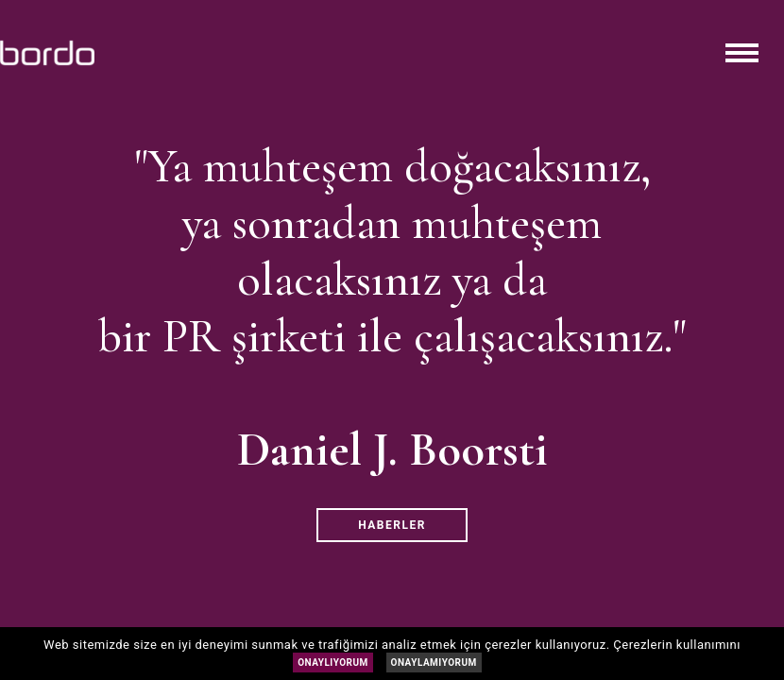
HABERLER (392, 525)
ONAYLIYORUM (333, 663)
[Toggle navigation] (742, 53)
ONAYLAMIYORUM (434, 663)
